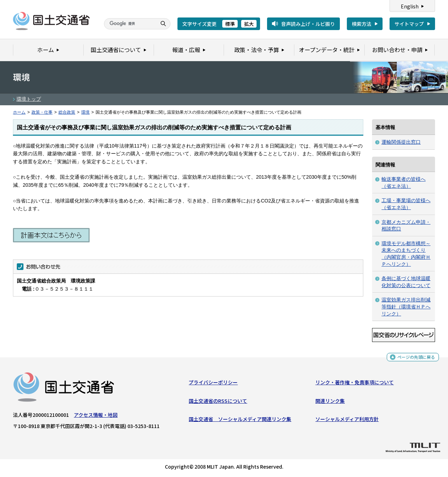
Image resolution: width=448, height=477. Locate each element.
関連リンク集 (330, 402)
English (410, 6)
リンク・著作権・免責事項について (355, 384)
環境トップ (29, 99)
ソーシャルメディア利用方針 (347, 421)
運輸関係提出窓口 (401, 142)
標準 (230, 24)
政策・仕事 (42, 112)
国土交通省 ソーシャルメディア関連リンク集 (240, 421)
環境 (85, 112)
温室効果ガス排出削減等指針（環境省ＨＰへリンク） (406, 307)
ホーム (19, 112)
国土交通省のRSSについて (218, 402)
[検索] (129, 24)
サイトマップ (409, 24)
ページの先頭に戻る (414, 359)
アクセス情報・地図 (96, 417)
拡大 (249, 24)
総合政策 (67, 112)
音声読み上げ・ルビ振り (308, 24)
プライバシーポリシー (213, 384)
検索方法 (362, 24)
